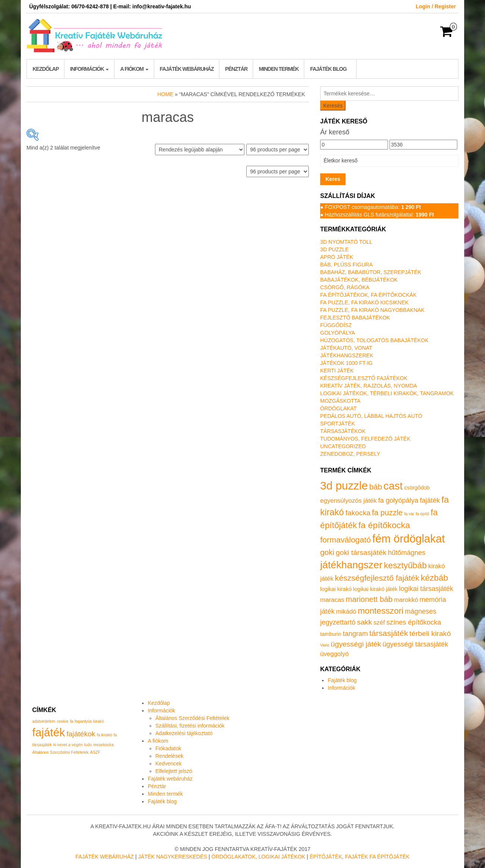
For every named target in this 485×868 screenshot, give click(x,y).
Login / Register (436, 6)
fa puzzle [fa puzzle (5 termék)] (387, 513)
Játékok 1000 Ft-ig (347, 363)
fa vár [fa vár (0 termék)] (409, 514)
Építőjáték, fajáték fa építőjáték (360, 857)
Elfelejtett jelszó (174, 771)
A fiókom (134, 69)
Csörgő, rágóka (345, 287)
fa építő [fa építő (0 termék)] (422, 514)
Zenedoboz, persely (350, 454)
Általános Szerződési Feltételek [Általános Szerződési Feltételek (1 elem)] (60, 752)
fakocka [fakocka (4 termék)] (358, 513)
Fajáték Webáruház (105, 857)
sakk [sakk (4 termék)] (365, 622)
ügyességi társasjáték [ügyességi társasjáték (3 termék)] (415, 644)
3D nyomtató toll (346, 242)
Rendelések (169, 756)
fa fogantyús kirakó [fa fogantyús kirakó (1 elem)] (87, 721)
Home (165, 94)
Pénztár (236, 69)
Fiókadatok (168, 748)
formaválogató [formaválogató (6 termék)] (346, 540)
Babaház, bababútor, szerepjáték (371, 272)
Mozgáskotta (340, 401)
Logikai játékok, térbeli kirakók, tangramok (387, 393)
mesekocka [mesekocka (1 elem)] (103, 745)
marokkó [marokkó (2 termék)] (406, 600)
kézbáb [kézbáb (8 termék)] (435, 578)
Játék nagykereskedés (173, 857)
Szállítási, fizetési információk (190, 726)
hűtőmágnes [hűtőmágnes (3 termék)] (407, 553)
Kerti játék (337, 371)
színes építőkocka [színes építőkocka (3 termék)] (414, 622)
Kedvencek (168, 764)
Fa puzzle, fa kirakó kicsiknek (364, 302)
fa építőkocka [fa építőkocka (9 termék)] (384, 525)
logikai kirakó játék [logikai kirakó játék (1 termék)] (375, 589)
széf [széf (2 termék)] (379, 623)
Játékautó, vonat (346, 348)
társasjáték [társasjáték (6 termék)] (389, 633)
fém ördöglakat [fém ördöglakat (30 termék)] (409, 539)
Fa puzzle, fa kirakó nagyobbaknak (372, 310)
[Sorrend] (200, 150)
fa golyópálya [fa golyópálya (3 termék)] (398, 500)
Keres (333, 179)
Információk (89, 69)
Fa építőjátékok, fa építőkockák (368, 295)
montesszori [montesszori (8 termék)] (380, 611)
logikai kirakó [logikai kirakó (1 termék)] (336, 589)
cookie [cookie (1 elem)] (63, 721)
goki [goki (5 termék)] (327, 552)
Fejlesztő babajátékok (355, 318)
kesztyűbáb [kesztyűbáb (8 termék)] (405, 565)
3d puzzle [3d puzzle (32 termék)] (344, 485)
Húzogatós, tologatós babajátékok (374, 340)
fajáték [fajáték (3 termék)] (430, 500)
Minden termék (279, 69)
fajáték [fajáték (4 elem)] (48, 732)
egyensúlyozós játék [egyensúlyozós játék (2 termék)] (348, 501)
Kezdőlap (46, 69)
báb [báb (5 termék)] (375, 487)
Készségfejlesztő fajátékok (364, 378)
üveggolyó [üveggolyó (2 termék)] (334, 654)
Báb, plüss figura (346, 265)
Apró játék (337, 257)
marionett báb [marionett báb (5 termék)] (369, 599)
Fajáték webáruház (187, 69)
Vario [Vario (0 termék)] (325, 645)
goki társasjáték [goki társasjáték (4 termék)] (361, 552)
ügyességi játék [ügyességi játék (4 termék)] (356, 644)
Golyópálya (338, 333)
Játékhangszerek (347, 355)
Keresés (333, 106)
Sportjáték (338, 424)
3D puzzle (334, 249)
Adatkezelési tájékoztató (184, 733)
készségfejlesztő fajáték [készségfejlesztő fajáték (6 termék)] (377, 578)
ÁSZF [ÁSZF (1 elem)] (95, 752)
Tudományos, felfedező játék (365, 439)
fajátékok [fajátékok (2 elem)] (81, 734)
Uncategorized (343, 446)
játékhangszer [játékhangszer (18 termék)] (351, 565)
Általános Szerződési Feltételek (192, 718)
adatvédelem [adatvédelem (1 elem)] (44, 721)
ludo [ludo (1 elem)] (88, 745)
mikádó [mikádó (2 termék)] (346, 612)
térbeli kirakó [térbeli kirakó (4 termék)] (430, 633)
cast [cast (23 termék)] (393, 486)
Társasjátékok (343, 431)
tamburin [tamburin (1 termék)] (331, 634)
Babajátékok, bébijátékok (359, 280)
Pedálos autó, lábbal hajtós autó (371, 416)
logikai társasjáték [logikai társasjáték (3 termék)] (426, 589)
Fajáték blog (328, 69)
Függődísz (336, 325)
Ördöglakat (338, 408)
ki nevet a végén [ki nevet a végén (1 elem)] (68, 745)
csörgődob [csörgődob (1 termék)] (417, 488)
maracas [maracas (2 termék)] (332, 600)
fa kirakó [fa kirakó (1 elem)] (104, 735)
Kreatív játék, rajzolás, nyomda (369, 386)
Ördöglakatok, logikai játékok (258, 857)
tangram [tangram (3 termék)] (355, 634)
